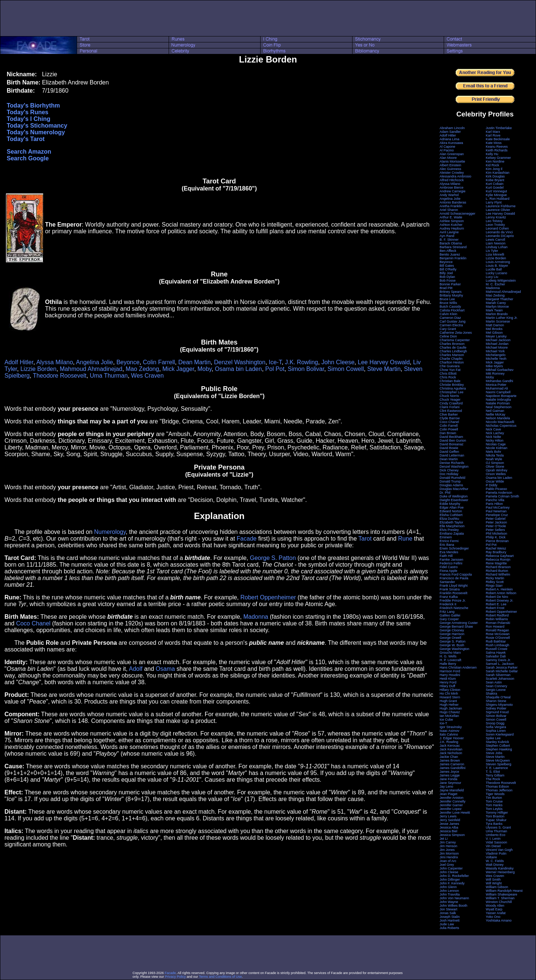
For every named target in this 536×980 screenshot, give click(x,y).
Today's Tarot (26, 139)
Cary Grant (448, 329)
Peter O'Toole (496, 526)
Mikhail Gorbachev (500, 370)
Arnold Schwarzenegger (457, 214)
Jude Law (447, 924)
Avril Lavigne (449, 232)
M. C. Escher (495, 284)
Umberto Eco (496, 835)
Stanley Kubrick (497, 742)
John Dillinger (450, 880)
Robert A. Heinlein (499, 589)
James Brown (450, 760)
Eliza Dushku (449, 519)
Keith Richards (497, 150)
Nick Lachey (495, 433)
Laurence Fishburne (501, 206)
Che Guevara (450, 366)
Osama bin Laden (238, 369)
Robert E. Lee (496, 604)
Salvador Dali (496, 656)
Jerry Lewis (448, 816)
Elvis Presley (449, 530)
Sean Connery (497, 686)
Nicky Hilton (495, 441)
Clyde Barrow (450, 418)
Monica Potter (496, 385)
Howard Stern (450, 697)
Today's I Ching (28, 119)
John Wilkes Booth (454, 906)
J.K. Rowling (302, 362)
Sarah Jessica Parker (502, 667)
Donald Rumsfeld (452, 478)
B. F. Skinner (449, 240)
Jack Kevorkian (451, 749)
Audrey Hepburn (452, 228)
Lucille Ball (494, 269)
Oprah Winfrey (497, 470)
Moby (205, 369)
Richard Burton (497, 571)
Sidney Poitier (496, 708)
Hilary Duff (447, 686)
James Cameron (452, 764)
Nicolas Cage (496, 444)
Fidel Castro (449, 567)
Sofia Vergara (496, 727)
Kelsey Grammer (498, 158)
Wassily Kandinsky (500, 868)
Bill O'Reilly (448, 269)
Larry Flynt (494, 202)
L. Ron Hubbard (498, 199)
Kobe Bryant (495, 180)
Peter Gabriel (496, 519)
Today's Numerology (36, 132)
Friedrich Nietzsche (454, 608)
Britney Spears (451, 292)
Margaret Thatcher (500, 299)
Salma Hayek (496, 653)
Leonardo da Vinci (499, 232)
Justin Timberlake (499, 128)
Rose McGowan (498, 634)
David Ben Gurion (453, 441)
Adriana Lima (449, 139)
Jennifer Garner (451, 805)
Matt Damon (495, 325)
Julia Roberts (449, 928)
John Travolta (450, 894)
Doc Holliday (449, 474)
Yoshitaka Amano (499, 920)
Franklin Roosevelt (454, 593)
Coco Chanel (33, 623)
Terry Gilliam (495, 775)
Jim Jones (447, 850)
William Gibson (497, 887)
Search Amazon (29, 152)
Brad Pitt (446, 288)
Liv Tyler (492, 251)
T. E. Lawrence (497, 768)
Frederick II (448, 604)
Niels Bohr (494, 452)
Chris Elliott (448, 374)
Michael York (495, 351)
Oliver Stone (495, 467)
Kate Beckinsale (498, 139)
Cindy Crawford (451, 403)
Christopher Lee (452, 392)
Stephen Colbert (498, 746)
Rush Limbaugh (497, 645)
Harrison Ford (450, 671)
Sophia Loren (496, 731)
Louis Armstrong (498, 262)
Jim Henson (449, 846)
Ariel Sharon (449, 210)
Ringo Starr (494, 586)
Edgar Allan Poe (452, 507)
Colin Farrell (159, 362)
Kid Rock (492, 165)
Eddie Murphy (450, 504)
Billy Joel (446, 273)
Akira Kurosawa (451, 143)
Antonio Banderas (453, 202)
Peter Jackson (496, 522)
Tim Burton (494, 798)
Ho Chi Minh (449, 694)
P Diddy (492, 485)
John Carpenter (451, 868)
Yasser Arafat (496, 913)
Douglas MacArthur (454, 489)
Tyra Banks (494, 824)
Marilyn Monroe (497, 307)
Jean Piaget (449, 794)
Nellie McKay (496, 414)
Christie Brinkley (452, 385)
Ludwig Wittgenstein (501, 281)
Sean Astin (494, 682)
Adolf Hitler (19, 362)
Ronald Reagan (497, 630)
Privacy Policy (175, 977)
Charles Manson (452, 355)
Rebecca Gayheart (500, 556)
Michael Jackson (498, 340)
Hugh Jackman (451, 708)
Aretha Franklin (451, 206)
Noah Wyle (494, 459)
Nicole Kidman (497, 448)
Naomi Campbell (498, 392)
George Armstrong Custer (459, 623)
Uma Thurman (109, 376)
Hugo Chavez (450, 712)
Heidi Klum (448, 679)
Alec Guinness (450, 169)
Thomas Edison (497, 787)
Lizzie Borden (39, 369)
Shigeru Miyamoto (499, 705)
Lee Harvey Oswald (384, 362)
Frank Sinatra (450, 589)
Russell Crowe (497, 649)
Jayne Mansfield (452, 790)
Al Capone (447, 147)
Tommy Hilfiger (497, 813)
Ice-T (275, 362)
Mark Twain (494, 310)
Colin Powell (449, 429)
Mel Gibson (494, 333)
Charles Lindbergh (453, 351)
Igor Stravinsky (451, 727)
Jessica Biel (449, 831)
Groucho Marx (450, 653)
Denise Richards (452, 463)
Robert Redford (497, 615)
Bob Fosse (448, 281)
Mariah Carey (496, 303)
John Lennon (449, 891)
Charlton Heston (452, 362)
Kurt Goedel (495, 188)
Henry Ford (448, 682)
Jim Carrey (448, 842)
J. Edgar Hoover (452, 738)
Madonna (256, 617)
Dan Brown (448, 433)
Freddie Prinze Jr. (453, 601)
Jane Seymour (450, 783)
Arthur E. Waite (451, 217)
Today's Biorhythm (33, 105)
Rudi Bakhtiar (496, 641)
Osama (165, 669)
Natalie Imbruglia (498, 400)
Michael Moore (497, 348)
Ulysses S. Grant (498, 827)
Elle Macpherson (452, 526)
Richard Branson (498, 567)
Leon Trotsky (495, 225)
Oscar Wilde (495, 481)
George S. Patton (273, 558)
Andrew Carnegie (453, 191)
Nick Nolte (493, 437)
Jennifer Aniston (452, 798)
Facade (247, 539)
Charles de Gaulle (453, 348)
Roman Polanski (498, 623)
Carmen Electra (451, 325)
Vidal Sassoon (496, 842)
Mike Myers (494, 366)
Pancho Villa (495, 500)
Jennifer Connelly (453, 801)
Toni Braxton (495, 816)
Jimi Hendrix (449, 857)
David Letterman (452, 455)
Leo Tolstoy (494, 221)
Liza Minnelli (495, 254)
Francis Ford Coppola (456, 574)
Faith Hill (446, 556)
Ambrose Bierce (452, 188)
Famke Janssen (452, 560)
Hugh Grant (448, 701)
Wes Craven (147, 376)
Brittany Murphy (451, 295)
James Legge (450, 775)
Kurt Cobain (495, 184)
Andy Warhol (449, 195)
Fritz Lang (447, 612)
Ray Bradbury (496, 552)
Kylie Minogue (496, 195)
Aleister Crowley (452, 173)
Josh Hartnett (450, 920)
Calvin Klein (449, 314)
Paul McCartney (498, 507)
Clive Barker (449, 414)
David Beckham (451, 437)
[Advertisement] (268, 18)
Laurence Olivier (498, 210)
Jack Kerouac (450, 746)
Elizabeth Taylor (451, 522)
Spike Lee (493, 738)
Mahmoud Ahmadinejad (91, 369)
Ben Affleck (448, 251)
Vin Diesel (493, 846)
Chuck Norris (449, 396)
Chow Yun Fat (450, 370)
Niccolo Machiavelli (500, 422)
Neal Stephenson (499, 407)
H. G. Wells (448, 656)
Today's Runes (28, 112)
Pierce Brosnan (497, 541)
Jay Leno (446, 787)
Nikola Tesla (495, 455)
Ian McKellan (449, 716)
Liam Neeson (496, 243)
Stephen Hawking (499, 749)
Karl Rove (493, 135)
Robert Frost (495, 608)
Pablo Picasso (496, 489)
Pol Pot (275, 369)
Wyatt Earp (494, 909)
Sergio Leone (496, 690)
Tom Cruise (494, 801)
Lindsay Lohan (497, 247)
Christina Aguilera (453, 388)
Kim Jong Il (494, 169)
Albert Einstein (450, 165)
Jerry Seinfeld (450, 820)
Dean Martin (194, 362)
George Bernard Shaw (456, 627)
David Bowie (449, 448)
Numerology (110, 532)
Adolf (135, 669)
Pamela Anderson (499, 493)
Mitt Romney (495, 374)
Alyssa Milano (55, 362)
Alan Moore (448, 158)
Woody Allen (495, 906)
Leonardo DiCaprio (500, 236)
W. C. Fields (495, 861)
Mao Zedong (143, 369)
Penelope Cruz (497, 515)
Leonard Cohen (497, 228)
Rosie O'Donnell (498, 638)
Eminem (446, 537)
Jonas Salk (448, 913)
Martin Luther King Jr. (502, 318)
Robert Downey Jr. (500, 601)
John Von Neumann (454, 898)
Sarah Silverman (498, 675)
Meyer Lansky (496, 336)
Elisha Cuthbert (451, 515)
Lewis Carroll (495, 240)
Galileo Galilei (450, 615)
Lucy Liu (492, 277)
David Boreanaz (452, 444)
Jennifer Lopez (451, 809)
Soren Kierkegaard (500, 734)
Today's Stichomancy (37, 126)
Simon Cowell (346, 369)
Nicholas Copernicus (501, 426)
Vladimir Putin (496, 854)
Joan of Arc (448, 861)
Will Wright (494, 883)
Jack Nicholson (451, 753)
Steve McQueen (498, 760)
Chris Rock (448, 377)
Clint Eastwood (451, 411)
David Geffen (449, 452)
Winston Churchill (499, 902)
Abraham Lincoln (452, 128)
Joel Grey (447, 865)
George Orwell (450, 638)
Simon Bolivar (306, 369)
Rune (405, 539)
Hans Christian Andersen (458, 667)
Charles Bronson (452, 344)
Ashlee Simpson (452, 221)
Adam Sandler (450, 132)
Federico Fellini (451, 563)
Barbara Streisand (453, 247)
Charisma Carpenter (455, 340)
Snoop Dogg (495, 723)
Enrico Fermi (449, 541)
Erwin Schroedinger (454, 548)
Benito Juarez (450, 254)
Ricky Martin (495, 578)
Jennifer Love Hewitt (455, 813)
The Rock (493, 779)
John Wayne (449, 902)
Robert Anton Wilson (501, 593)
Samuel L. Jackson (500, 664)
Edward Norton (451, 511)
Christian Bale (450, 381)
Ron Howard (495, 627)
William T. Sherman (500, 898)
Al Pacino (447, 150)
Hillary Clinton (450, 690)
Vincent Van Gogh (499, 850)
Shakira (492, 694)
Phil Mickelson (497, 534)
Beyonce (128, 362)
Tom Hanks (494, 805)
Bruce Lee (447, 299)
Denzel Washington (240, 362)
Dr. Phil (445, 493)
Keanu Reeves (497, 147)
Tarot (365, 539)
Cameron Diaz (450, 318)
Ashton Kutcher (451, 225)
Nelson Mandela (498, 418)
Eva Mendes (449, 552)
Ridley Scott (495, 582)
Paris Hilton (494, 504)
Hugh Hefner (449, 705)
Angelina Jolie (95, 362)
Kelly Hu (492, 154)
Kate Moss (494, 143)
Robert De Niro (497, 597)
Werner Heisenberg (500, 872)
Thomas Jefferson (499, 790)
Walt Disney (495, 865)
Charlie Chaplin (451, 359)
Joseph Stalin (450, 917)
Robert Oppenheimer (268, 597)
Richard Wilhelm (498, 574)
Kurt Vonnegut (496, 191)
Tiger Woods (495, 794)
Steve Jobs (494, 753)
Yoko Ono (493, 917)
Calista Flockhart (452, 310)
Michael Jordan (497, 344)
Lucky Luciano (497, 273)
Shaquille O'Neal (498, 697)
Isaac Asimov (449, 731)
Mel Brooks (494, 329)
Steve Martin (384, 369)
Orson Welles (496, 474)
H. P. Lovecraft (450, 660)
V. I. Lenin (493, 839)
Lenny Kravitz (496, 217)
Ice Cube (446, 720)
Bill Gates (447, 266)
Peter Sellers (495, 530)
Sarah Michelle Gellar (502, 671)
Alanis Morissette (452, 161)
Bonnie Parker (450, 284)
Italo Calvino (449, 734)
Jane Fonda (449, 779)
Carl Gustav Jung (453, 321)
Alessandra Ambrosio (455, 176)
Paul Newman (496, 511)
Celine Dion (448, 336)
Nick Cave (493, 429)
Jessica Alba (449, 827)
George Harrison (452, 634)
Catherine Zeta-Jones (456, 333)
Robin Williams (497, 619)
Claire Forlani (450, 407)
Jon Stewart (449, 909)
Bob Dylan (447, 277)
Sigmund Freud (497, 712)
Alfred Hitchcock (452, 180)
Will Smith (493, 880)
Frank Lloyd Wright (454, 586)
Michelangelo (496, 355)
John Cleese (338, 362)
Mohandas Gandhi (500, 381)
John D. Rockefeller (454, 876)
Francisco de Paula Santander (454, 580)
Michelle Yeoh (496, 359)
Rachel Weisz (496, 548)
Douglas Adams (451, 485)
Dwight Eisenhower (454, 500)
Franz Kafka (449, 597)
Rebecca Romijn (498, 560)
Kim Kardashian (498, 173)
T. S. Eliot (493, 772)
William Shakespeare (502, 894)
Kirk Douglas (495, 176)
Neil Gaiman (495, 411)
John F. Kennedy (452, 883)
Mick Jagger (178, 369)
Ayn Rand (447, 236)
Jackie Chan (449, 757)
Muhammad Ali (497, 388)
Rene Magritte (496, 563)
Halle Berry (448, 664)
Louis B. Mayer (497, 266)
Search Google (28, 158)
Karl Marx (493, 132)
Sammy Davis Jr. (498, 660)
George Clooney (452, 630)
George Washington (454, 649)
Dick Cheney (449, 470)
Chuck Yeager (450, 400)
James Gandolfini (453, 768)
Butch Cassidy (450, 307)
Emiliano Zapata (452, 534)
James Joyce (449, 772)
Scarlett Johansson (500, 679)
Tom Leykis (494, 809)
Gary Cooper (449, 619)
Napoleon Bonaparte (501, 396)
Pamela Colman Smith (502, 496)
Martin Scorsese (498, 321)
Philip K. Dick (496, 537)
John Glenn (448, 887)
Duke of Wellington (454, 496)
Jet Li (444, 839)
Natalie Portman (498, 403)
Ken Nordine (495, 161)
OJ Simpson (495, 463)
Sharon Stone (496, 701)
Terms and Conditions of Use (220, 977)
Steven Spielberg (499, 764)
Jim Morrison (449, 854)
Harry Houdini (450, 675)
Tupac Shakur (496, 820)
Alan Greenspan (452, 154)
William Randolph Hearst (504, 891)
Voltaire (491, 857)
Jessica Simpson (452, 835)
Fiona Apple (449, 571)
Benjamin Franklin (453, 258)
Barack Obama (451, 243)
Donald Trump (450, 481)
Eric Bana (447, 545)
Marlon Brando (497, 314)
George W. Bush (452, 645)
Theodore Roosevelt (60, 376)
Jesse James (449, 824)
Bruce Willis (448, 303)
